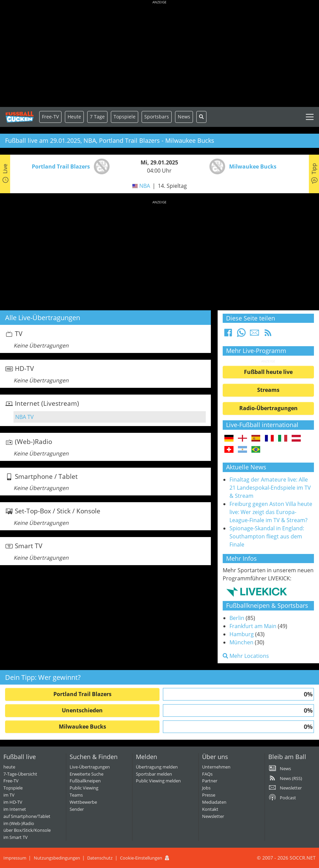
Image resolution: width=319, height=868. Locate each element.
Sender (77, 809)
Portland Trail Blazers (82, 694)
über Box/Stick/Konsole (27, 830)
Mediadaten (214, 802)
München (241, 642)
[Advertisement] (159, 54)
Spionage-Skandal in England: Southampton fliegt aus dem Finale (267, 536)
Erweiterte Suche (87, 774)
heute (9, 767)
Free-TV (50, 117)
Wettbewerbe (83, 802)
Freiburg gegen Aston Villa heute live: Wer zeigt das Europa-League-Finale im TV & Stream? (271, 512)
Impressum (15, 858)
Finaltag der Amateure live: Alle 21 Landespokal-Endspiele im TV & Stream (270, 488)
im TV (9, 795)
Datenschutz (100, 858)
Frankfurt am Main (253, 626)
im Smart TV (16, 837)
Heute (74, 117)
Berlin (237, 618)
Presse (209, 795)
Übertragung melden (157, 767)
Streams (268, 390)
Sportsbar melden (154, 774)
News (184, 117)
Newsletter (213, 816)
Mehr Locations (246, 656)
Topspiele (13, 788)
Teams (76, 795)
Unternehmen (216, 767)
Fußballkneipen (85, 781)
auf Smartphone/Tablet (27, 816)
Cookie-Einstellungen (141, 858)
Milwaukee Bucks (82, 727)
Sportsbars (157, 117)
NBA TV (24, 417)
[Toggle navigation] (310, 117)
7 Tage (97, 117)
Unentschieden (82, 710)
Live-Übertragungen (90, 767)
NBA (145, 186)
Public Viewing (84, 788)
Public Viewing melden (158, 781)
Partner (210, 781)
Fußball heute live (268, 372)
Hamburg (242, 634)
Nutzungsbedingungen (57, 858)
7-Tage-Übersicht (20, 774)
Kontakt (210, 809)
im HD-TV (13, 802)
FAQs (207, 774)
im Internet (15, 809)
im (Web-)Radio (19, 823)
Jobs (206, 788)
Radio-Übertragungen (268, 408)
